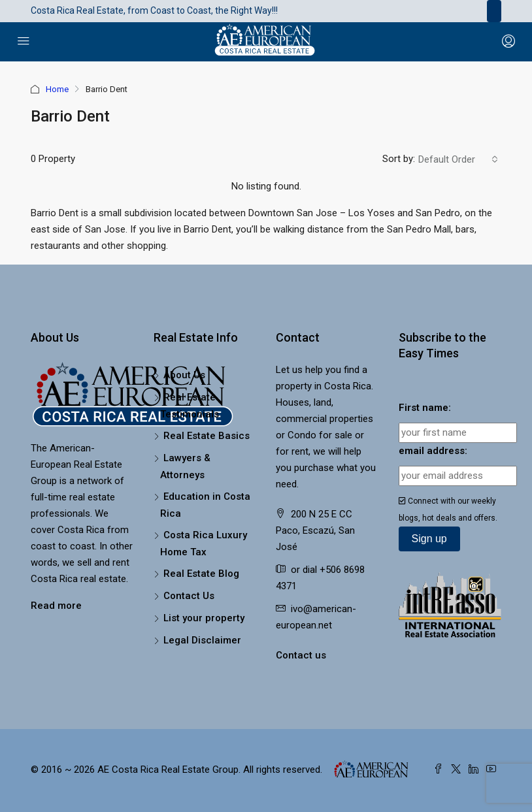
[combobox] (458, 159)
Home (57, 89)
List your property (204, 618)
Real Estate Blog (201, 574)
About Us (184, 375)
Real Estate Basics (207, 436)
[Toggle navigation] (494, 11)
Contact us (301, 655)
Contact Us (189, 596)
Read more (56, 606)
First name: (425, 408)
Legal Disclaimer (202, 640)
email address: (433, 451)
